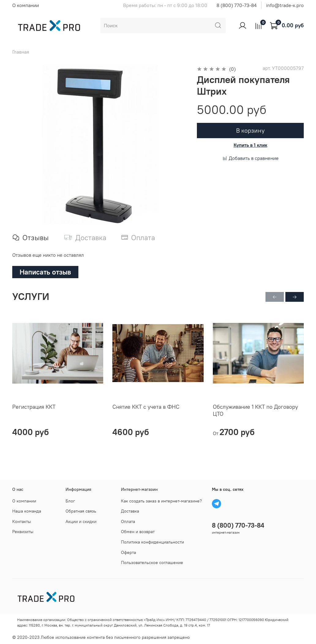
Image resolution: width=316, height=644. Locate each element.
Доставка (130, 511)
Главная (21, 52)
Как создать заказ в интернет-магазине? (161, 501)
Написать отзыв (45, 272)
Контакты (22, 521)
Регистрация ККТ (34, 407)
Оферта (128, 552)
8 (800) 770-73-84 (237, 5)
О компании (26, 5)
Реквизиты (23, 532)
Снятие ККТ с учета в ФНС (146, 407)
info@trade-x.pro (285, 5)
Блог (70, 501)
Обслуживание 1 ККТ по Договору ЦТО (255, 410)
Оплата (128, 521)
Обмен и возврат (138, 532)
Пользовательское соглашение (152, 563)
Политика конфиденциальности (152, 542)
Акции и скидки (81, 521)
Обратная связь (81, 511)
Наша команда (27, 511)
